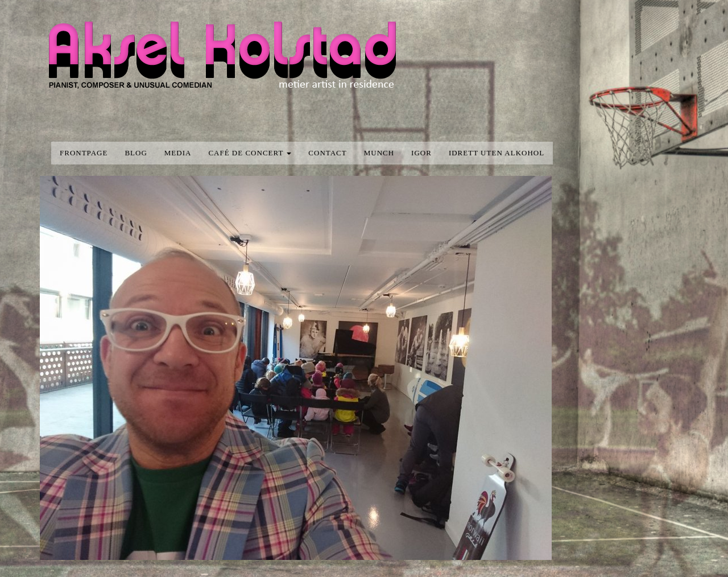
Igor (421, 153)
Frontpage (84, 153)
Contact (327, 153)
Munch (379, 153)
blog (136, 153)
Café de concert (250, 153)
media (178, 153)
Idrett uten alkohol (497, 153)
